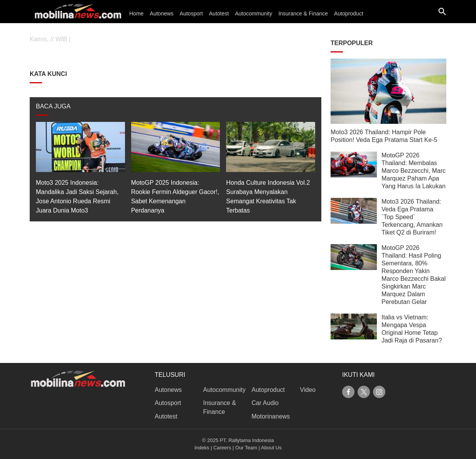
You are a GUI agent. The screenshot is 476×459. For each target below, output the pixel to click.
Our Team (246, 448)
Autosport (191, 13)
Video (308, 390)
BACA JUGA (53, 106)
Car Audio (265, 403)
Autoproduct (349, 13)
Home (136, 13)
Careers (222, 448)
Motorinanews (271, 416)
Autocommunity (253, 13)
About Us (271, 448)
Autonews (161, 13)
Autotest (219, 13)
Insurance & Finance (303, 13)
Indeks (202, 448)
